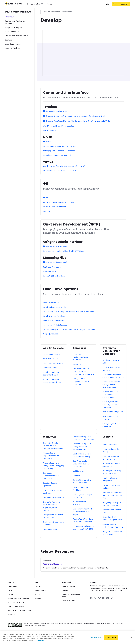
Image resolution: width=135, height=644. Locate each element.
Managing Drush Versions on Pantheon (59, 151)
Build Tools (77, 364)
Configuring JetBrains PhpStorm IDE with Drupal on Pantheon (68, 312)
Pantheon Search (50, 368)
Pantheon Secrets (110, 445)
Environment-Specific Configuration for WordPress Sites (112, 385)
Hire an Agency (40, 591)
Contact (38, 587)
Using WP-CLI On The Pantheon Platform (60, 171)
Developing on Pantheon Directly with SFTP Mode (64, 251)
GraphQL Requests (51, 334)
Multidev (47, 211)
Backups (8, 40)
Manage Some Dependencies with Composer (81, 382)
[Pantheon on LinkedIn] (103, 598)
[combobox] (83, 12)
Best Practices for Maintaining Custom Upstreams (81, 464)
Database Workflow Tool (53, 498)
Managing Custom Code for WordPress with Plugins (83, 512)
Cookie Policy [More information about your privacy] (39, 640)
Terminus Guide (50, 130)
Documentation (35, 4)
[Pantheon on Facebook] (91, 598)
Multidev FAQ (78, 471)
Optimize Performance (16, 607)
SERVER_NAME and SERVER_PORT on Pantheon (110, 405)
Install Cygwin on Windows (54, 316)
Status (37, 595)
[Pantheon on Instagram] (112, 598)
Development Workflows (18, 12)
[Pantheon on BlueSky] (99, 598)
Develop (11, 591)
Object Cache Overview (53, 363)
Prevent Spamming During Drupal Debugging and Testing (53, 466)
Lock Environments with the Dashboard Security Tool (112, 495)
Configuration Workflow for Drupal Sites (60, 146)
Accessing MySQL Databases (55, 325)
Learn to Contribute (69, 601)
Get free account (121, 4)
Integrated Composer (14, 28)
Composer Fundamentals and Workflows (81, 357)
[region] (67, 638)
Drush (47, 141)
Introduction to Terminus (55, 111)
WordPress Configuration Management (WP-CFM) (64, 166)
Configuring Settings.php (113, 412)
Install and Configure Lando (54, 307)
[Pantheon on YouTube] (108, 598)
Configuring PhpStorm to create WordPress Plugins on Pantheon (70, 329)
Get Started (12, 587)
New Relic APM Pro (51, 359)
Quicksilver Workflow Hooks (16, 36)
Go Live (11, 595)
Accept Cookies (111, 637)
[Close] (132, 637)
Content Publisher (13, 48)
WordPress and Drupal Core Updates (58, 126)
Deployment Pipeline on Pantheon (15, 22)
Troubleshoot (13, 614)
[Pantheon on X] (95, 598)
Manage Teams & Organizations (20, 611)
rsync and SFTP (49, 272)
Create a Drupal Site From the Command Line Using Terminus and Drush (74, 116)
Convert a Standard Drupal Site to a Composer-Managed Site (83, 372)
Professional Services (52, 354)
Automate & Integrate (16, 603)
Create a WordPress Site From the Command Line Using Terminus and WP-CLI (77, 121)
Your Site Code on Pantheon (55, 207)
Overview (9, 17)
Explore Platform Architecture (19, 599)
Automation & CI (12, 32)
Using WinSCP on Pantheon (54, 276)
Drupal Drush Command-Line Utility (58, 155)
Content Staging (50, 529)
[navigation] (20, 29)
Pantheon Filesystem (52, 267)
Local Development (13, 44)
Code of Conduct (69, 587)
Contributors (67, 591)
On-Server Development (55, 246)
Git (46, 197)
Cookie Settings (96, 637)
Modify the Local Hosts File (54, 321)
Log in (106, 4)
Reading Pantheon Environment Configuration (110, 395)
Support (50, 4)
